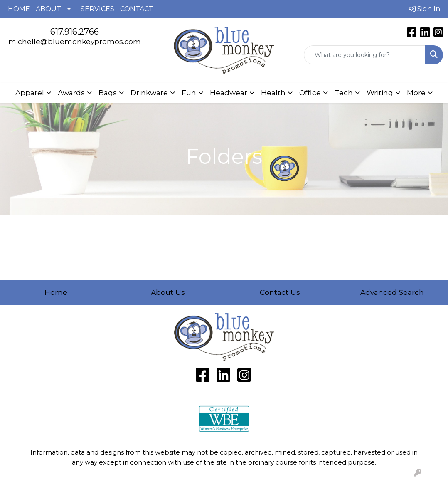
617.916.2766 (75, 32)
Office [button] (310, 93)
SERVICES (97, 9)
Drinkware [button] (149, 93)
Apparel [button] (30, 93)
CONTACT (137, 9)
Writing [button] (380, 93)
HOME (19, 9)
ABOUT (48, 9)
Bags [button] (108, 93)
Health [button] (273, 93)
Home (56, 292)
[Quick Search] (365, 55)
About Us (168, 292)
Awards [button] (71, 93)
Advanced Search (392, 292)
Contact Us (280, 292)
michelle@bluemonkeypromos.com (75, 41)
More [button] (416, 93)
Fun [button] (189, 93)
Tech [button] (344, 93)
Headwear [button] (229, 93)
